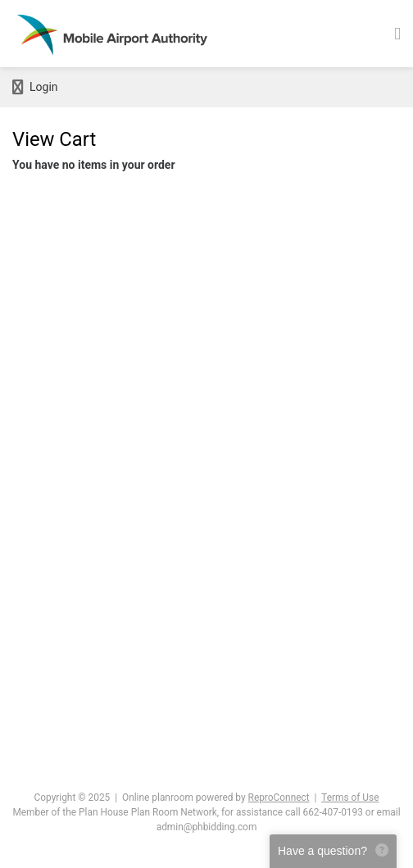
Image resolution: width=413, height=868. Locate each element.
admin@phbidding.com (207, 827)
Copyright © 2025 (73, 798)
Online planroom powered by (216, 798)
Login (35, 88)
